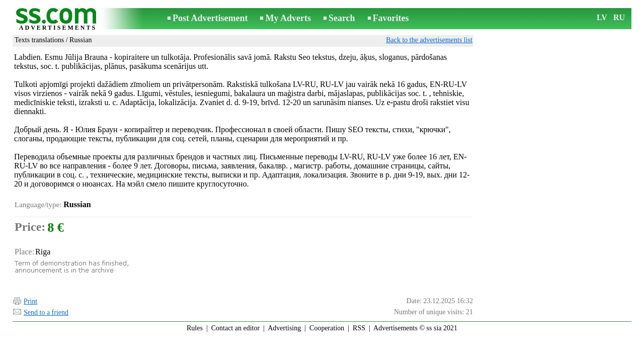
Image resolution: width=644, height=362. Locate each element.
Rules (195, 328)
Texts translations (39, 40)
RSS (359, 328)
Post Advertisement (210, 18)
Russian (80, 40)
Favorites (391, 18)
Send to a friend (46, 312)
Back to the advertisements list (429, 40)
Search (342, 18)
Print (30, 301)
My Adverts (288, 18)
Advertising (284, 328)
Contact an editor (235, 328)
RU (619, 17)
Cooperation (327, 328)
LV (602, 17)
